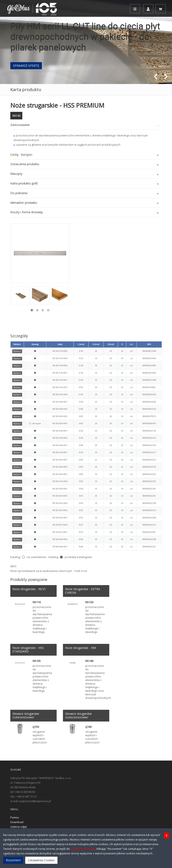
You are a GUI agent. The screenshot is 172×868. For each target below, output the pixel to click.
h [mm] (96, 344)
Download (17, 822)
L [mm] (81, 344)
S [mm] (111, 344)
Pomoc (15, 817)
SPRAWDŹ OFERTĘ (26, 66)
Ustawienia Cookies (41, 860)
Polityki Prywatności (83, 849)
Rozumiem (13, 860)
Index (60, 344)
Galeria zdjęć (19, 827)
